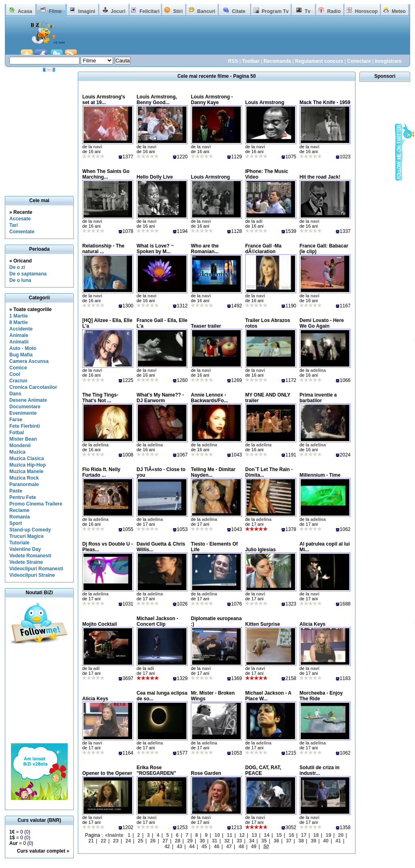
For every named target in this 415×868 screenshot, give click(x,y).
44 (192, 847)
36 (276, 841)
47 (229, 847)
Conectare (359, 61)
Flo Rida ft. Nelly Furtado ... (101, 472)
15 (279, 835)
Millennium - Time (320, 475)
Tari (14, 225)
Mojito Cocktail (99, 624)
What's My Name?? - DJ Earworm (160, 398)
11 (230, 835)
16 (291, 835)
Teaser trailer (206, 326)
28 (177, 841)
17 (304, 835)
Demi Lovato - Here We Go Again (322, 323)
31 (215, 841)
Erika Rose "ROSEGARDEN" (156, 770)
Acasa (25, 11)
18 (316, 835)
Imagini (87, 11)
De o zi (17, 267)
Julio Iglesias (260, 550)
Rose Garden (206, 773)
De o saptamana (28, 274)
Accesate (20, 219)
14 (266, 835)
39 (313, 841)
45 (204, 847)
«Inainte (114, 835)
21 (91, 841)
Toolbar (251, 61)
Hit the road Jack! (320, 177)
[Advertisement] (242, 40)
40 (326, 841)
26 (153, 841)
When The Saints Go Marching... (106, 174)
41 (338, 841)
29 (190, 841)
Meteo (399, 11)
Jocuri (118, 11)
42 (167, 847)
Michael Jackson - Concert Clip (157, 621)
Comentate (22, 232)
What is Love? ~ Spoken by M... (155, 249)
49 (253, 847)
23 (116, 841)
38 (301, 841)
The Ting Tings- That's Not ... (100, 398)
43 (179, 847)
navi (98, 147)
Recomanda (277, 61)
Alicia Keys (312, 624)
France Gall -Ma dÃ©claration (263, 249)
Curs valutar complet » (43, 851)
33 (239, 841)
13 (254, 835)
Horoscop (366, 11)
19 (328, 835)
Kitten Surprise (263, 624)
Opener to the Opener (107, 773)
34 (251, 841)
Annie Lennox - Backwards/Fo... (209, 398)
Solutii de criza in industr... (320, 770)
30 (202, 841)
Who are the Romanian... (205, 249)
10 (217, 835)
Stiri (178, 11)
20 (341, 835)
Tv (308, 11)
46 (217, 847)
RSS (233, 61)
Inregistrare (388, 61)
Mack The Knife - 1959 (325, 102)
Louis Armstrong (265, 102)
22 (104, 841)
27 (165, 841)
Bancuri (206, 11)
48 (241, 847)
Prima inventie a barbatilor (318, 398)
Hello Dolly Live (155, 177)
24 (128, 841)
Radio (334, 11)
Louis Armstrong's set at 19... (104, 100)
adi (259, 221)
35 (264, 841)
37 (289, 841)
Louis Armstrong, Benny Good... (157, 100)
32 (227, 841)
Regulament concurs (319, 61)
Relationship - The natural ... (103, 249)
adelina (318, 370)
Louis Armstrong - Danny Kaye (212, 100)
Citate (239, 11)
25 (140, 841)
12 (242, 835)
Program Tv (275, 11)
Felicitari (149, 11)
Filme (55, 11)
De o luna (20, 280)
